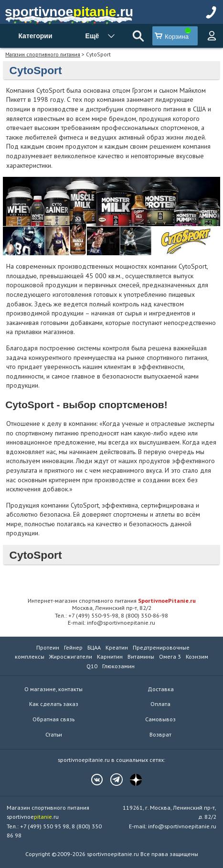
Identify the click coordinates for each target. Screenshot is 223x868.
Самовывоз (160, 719)
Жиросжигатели (71, 656)
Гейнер (73, 647)
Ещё (92, 36)
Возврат (160, 734)
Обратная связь (53, 719)
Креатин (117, 647)
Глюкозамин (118, 666)
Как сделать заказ (54, 704)
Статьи (54, 734)
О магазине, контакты (53, 689)
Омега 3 (170, 656)
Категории (35, 36)
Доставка (161, 689)
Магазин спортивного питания (43, 54)
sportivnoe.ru (69, 12)
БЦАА (94, 647)
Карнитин (110, 656)
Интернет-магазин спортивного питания (112, 600)
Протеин (48, 647)
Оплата (160, 704)
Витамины (141, 656)
